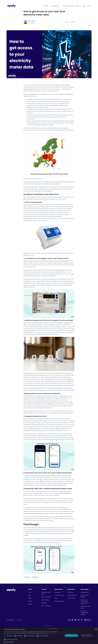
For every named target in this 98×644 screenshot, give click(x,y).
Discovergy (58, 213)
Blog (84, 6)
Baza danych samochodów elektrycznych (84, 602)
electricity (27, 577)
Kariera (30, 601)
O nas (30, 592)
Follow (33, 21)
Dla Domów (71, 592)
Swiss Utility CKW (54, 434)
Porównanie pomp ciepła (86, 607)
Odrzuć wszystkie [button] (86, 636)
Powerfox (62, 274)
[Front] (11, 590)
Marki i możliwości (46, 606)
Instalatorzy (58, 592)
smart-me (48, 213)
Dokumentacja (85, 592)
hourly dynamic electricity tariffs (51, 115)
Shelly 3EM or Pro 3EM (44, 388)
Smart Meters (28, 128)
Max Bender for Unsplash (18, 77)
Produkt (45, 6)
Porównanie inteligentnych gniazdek (85, 613)
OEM (56, 598)
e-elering (45, 479)
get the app (41, 543)
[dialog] (49, 636)
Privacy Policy (10, 620)
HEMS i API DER (45, 600)
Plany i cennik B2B (68, 6)
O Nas (89, 6)
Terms (19, 620)
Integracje (44, 603)
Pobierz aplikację (72, 595)
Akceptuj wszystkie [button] (71, 636)
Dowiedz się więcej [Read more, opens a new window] (51, 633)
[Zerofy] (11, 6)
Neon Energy (32, 179)
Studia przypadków (60, 601)
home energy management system (43, 125)
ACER (40, 179)
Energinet (26, 479)
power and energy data (58, 199)
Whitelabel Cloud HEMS (46, 593)
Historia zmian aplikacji (84, 596)
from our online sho (67, 390)
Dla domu (78, 6)
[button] (33, 642)
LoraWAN (68, 519)
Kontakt (30, 604)
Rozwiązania (55, 6)
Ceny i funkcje (71, 598)
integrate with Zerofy (55, 253)
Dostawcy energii (59, 595)
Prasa (30, 598)
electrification (35, 577)
